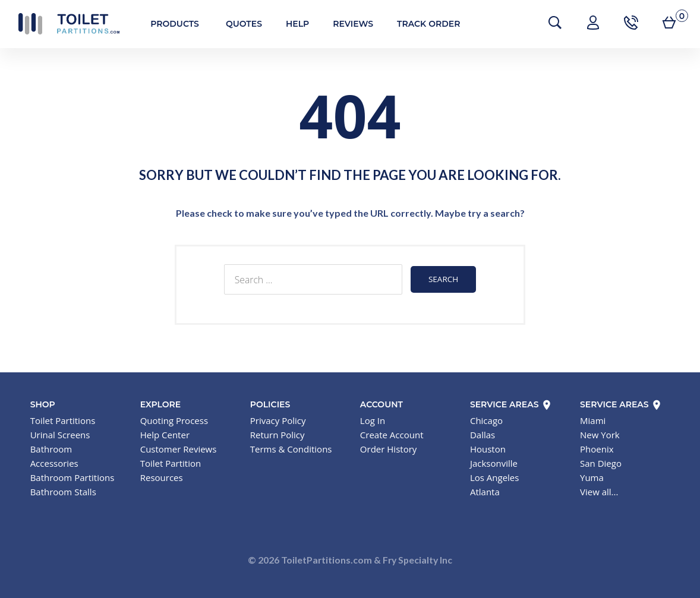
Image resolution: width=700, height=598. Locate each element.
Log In (373, 420)
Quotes (240, 24)
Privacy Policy (278, 420)
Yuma (592, 477)
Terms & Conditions (291, 448)
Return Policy (278, 434)
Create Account (392, 434)
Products (172, 24)
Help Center (165, 434)
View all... (599, 491)
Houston (488, 448)
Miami (593, 420)
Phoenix (597, 448)
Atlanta (485, 491)
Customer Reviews (179, 448)
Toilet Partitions (65, 24)
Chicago (486, 420)
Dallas (483, 434)
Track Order (425, 24)
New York (600, 434)
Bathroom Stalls (63, 491)
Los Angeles (495, 477)
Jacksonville (494, 463)
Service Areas (511, 404)
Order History (388, 448)
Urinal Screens (60, 434)
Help (294, 24)
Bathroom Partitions (72, 477)
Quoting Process (174, 420)
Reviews (350, 24)
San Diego (601, 463)
